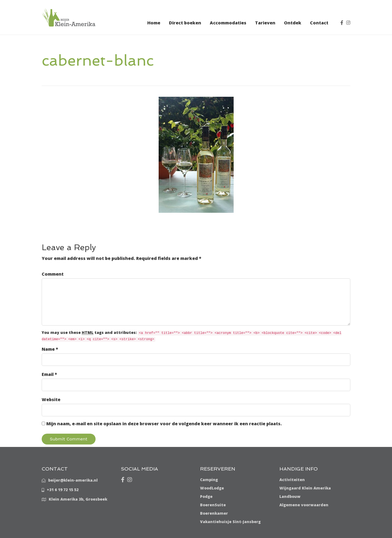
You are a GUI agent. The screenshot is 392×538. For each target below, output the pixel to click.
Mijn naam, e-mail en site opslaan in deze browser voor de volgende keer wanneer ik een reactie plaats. (164, 424)
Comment (53, 274)
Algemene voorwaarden (304, 505)
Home (154, 23)
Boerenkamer (214, 513)
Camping (209, 480)
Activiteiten (292, 480)
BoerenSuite (213, 505)
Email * (49, 374)
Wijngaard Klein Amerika (305, 488)
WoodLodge (212, 488)
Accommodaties (228, 23)
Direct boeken (185, 23)
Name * (50, 349)
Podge (206, 496)
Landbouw (290, 496)
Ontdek (293, 23)
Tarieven (265, 23)
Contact (319, 23)
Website (51, 400)
